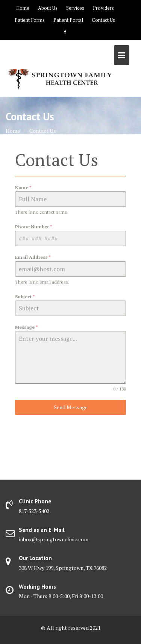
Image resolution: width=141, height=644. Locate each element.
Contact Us (103, 20)
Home (23, 8)
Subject (25, 297)
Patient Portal (68, 20)
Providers (103, 8)
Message (27, 327)
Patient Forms (30, 20)
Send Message (71, 407)
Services (75, 8)
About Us (48, 8)
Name (23, 188)
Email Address (33, 257)
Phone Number (34, 227)
